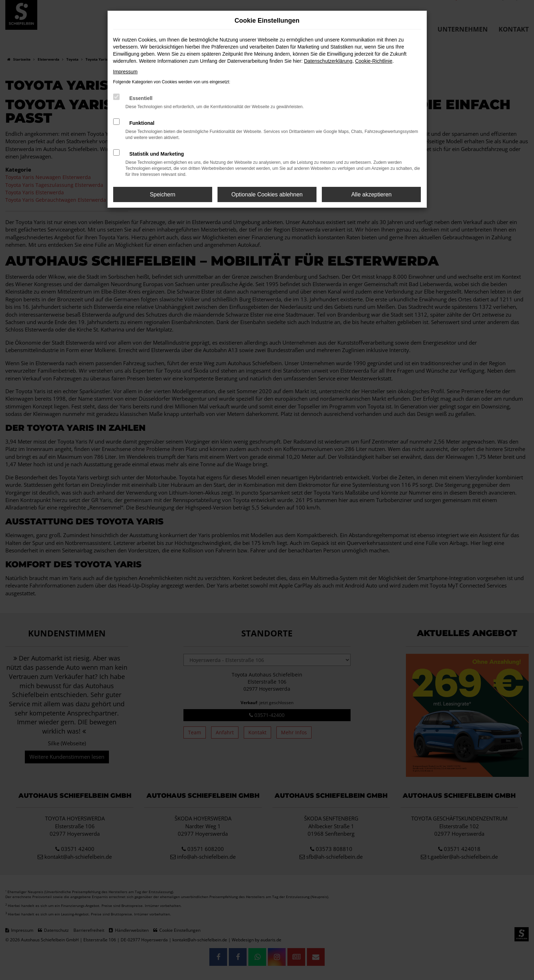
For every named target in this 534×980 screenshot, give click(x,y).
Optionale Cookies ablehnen (267, 194)
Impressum (125, 72)
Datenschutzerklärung (328, 61)
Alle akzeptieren (371, 194)
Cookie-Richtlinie (374, 61)
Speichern (163, 194)
